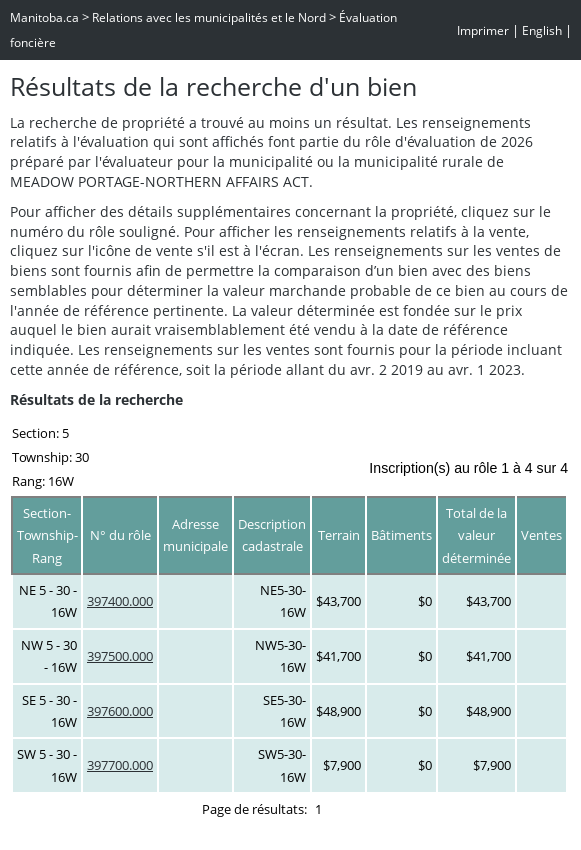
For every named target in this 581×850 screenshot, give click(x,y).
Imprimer (483, 30)
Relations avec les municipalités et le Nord (209, 17)
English (542, 30)
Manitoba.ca (44, 17)
